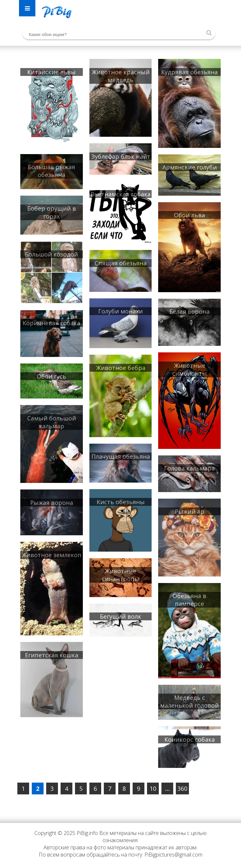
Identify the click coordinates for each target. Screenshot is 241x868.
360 (182, 788)
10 (153, 788)
